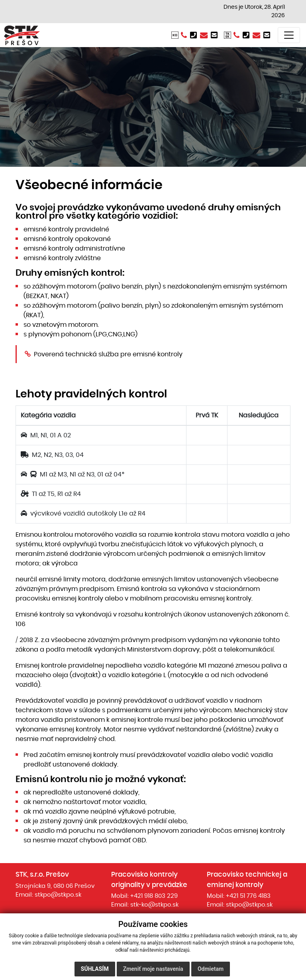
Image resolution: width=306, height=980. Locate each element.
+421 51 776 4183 (248, 896)
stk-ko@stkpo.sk (154, 905)
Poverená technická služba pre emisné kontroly (108, 354)
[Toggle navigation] (289, 35)
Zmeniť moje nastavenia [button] (153, 969)
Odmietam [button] (211, 969)
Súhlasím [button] (95, 969)
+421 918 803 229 (154, 896)
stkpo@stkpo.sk (58, 895)
